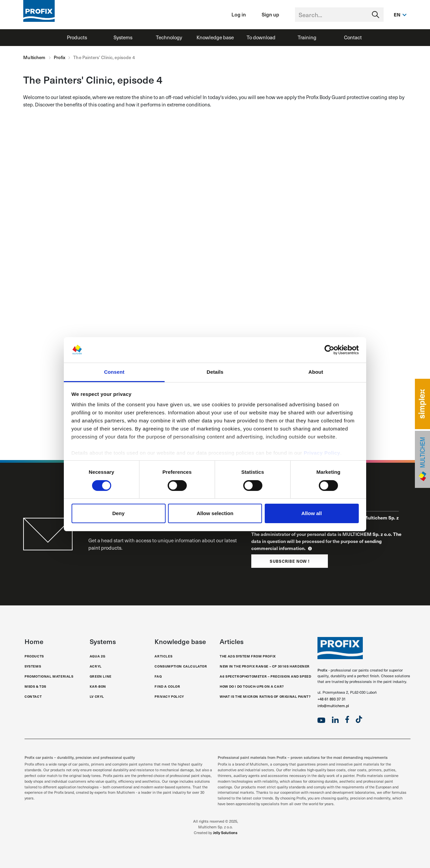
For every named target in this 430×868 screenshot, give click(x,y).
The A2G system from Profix (248, 656)
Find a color (167, 686)
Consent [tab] (114, 372)
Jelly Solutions (225, 833)
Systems (123, 37)
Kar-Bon (98, 686)
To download (261, 37)
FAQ (158, 676)
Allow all (312, 513)
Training (307, 37)
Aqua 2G (98, 656)
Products (77, 37)
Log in (239, 14)
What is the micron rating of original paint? (265, 696)
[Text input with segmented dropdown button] (339, 15)
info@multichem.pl (333, 706)
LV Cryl (97, 696)
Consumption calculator (181, 666)
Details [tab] (215, 372)
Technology (169, 37)
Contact (353, 37)
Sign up (270, 14)
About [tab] (316, 372)
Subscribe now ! (290, 561)
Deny (118, 513)
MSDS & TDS (35, 686)
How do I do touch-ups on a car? (252, 686)
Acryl (96, 666)
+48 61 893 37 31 (332, 699)
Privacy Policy (322, 453)
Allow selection (215, 513)
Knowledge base (215, 37)
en (397, 14)
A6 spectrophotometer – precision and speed (265, 676)
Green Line (101, 676)
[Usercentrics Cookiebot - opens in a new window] (329, 350)
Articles (163, 656)
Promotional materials (49, 676)
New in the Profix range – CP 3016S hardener (265, 666)
